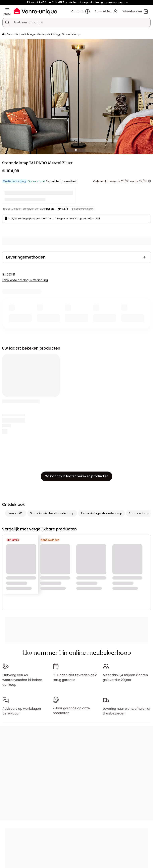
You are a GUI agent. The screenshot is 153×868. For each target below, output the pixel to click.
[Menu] (7, 10)
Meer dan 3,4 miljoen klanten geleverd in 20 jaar (125, 677)
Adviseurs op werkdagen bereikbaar (22, 711)
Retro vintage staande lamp (102, 513)
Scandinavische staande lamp (52, 513)
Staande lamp (71, 34)
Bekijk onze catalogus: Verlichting (25, 280)
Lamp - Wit (16, 513)
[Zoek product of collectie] (7, 23)
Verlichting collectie (33, 34)
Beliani (50, 209)
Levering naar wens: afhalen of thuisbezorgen (127, 711)
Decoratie (13, 34)
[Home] (3, 34)
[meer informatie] (150, 181)
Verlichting (53, 34)
